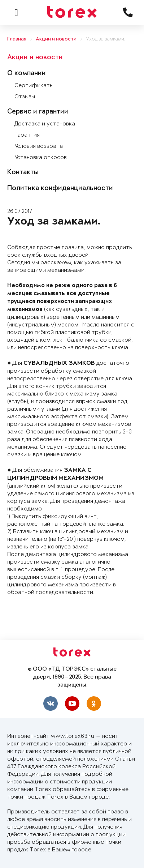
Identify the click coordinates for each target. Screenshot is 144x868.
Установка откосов (41, 157)
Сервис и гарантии (38, 112)
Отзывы (25, 97)
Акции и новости (56, 39)
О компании (27, 74)
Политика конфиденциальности (60, 189)
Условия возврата (39, 146)
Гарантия (27, 135)
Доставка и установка (45, 124)
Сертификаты (34, 85)
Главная (17, 39)
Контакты (23, 173)
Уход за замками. (106, 39)
